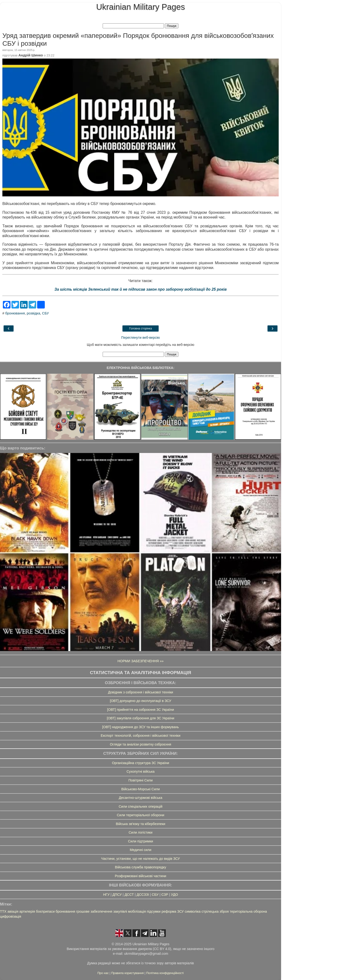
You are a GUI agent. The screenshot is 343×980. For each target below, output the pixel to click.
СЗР (165, 895)
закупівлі (120, 911)
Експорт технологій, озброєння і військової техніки (141, 736)
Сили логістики (141, 832)
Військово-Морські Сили (140, 789)
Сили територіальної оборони (140, 815)
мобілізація (137, 911)
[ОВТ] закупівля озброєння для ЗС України (140, 718)
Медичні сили (141, 850)
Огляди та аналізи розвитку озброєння (140, 744)
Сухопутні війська (141, 771)
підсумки (154, 911)
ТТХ (3, 911)
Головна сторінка (140, 328)
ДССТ (129, 895)
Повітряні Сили (140, 780)
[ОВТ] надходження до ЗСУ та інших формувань (141, 727)
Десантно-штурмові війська (141, 798)
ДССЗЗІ (143, 895)
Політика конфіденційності (165, 973)
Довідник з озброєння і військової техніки (140, 692)
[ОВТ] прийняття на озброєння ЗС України (141, 710)
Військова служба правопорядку (141, 867)
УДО (174, 895)
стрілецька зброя (215, 911)
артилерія (27, 911)
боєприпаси (45, 911)
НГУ (106, 895)
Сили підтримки (140, 841)
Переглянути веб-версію (141, 338)
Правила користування (128, 973)
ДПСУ (117, 895)
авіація (13, 911)
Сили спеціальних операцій (141, 806)
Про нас (103, 973)
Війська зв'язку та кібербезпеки (141, 824)
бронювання (15, 313)
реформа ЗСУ (173, 911)
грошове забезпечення (94, 911)
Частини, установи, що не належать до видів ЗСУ (141, 859)
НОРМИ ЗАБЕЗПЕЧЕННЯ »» (140, 661)
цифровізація (11, 916)
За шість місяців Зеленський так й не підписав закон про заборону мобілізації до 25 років (141, 289)
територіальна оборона (248, 911)
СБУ (46, 313)
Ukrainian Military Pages (141, 7)
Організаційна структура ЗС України (141, 763)
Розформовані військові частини (141, 876)
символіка (193, 911)
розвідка (33, 313)
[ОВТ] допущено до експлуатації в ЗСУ (141, 701)
